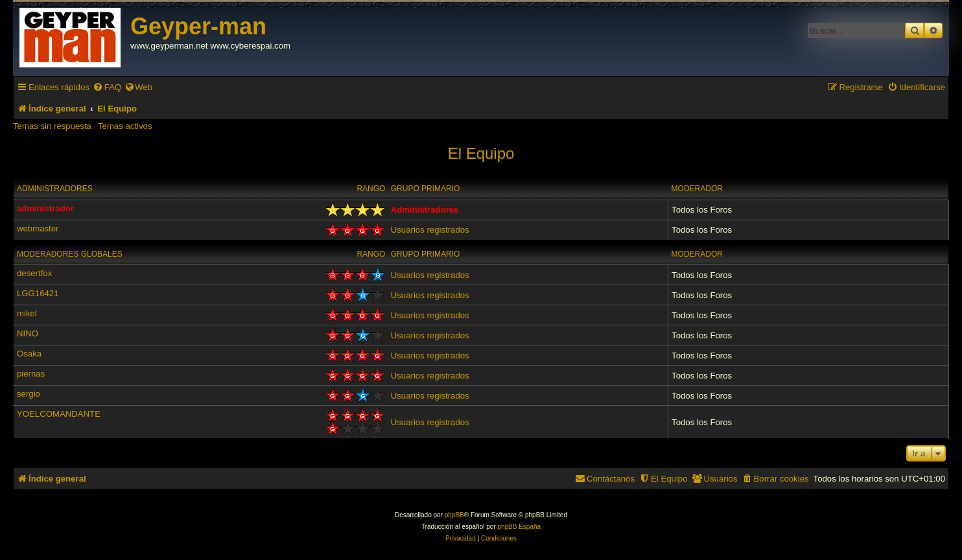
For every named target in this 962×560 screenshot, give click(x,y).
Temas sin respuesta (52, 126)
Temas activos (125, 126)
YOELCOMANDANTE (59, 414)
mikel (27, 313)
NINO (28, 333)
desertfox (34, 273)
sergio (29, 394)
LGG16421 (38, 293)
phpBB (454, 515)
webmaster (38, 228)
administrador (45, 208)
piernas (31, 374)
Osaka (29, 354)
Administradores (55, 189)
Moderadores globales (70, 254)
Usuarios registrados (430, 230)
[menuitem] (107, 87)
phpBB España (519, 527)
